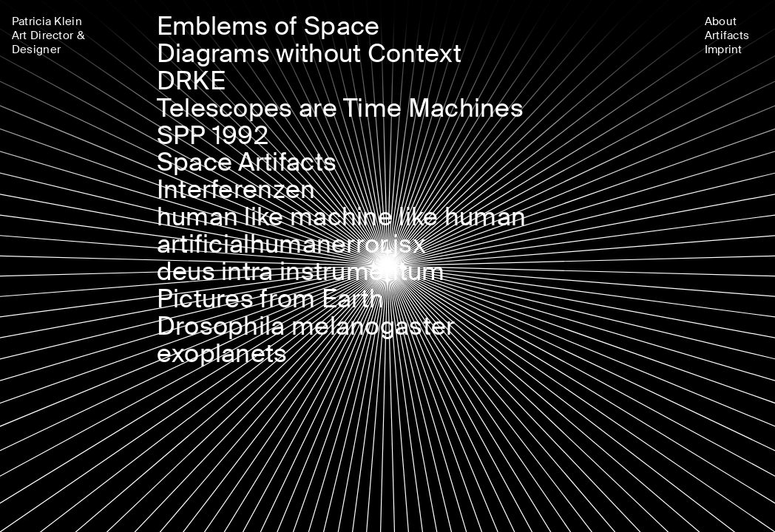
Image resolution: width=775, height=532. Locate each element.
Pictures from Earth (271, 299)
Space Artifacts (247, 162)
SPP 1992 (213, 136)
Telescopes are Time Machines (340, 108)
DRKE (191, 81)
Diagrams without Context (309, 54)
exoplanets (222, 354)
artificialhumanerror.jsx (291, 244)
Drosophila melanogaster (306, 326)
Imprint (724, 50)
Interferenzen (236, 190)
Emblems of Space (268, 26)
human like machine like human (342, 217)
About (721, 21)
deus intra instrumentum (301, 272)
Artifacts (727, 35)
